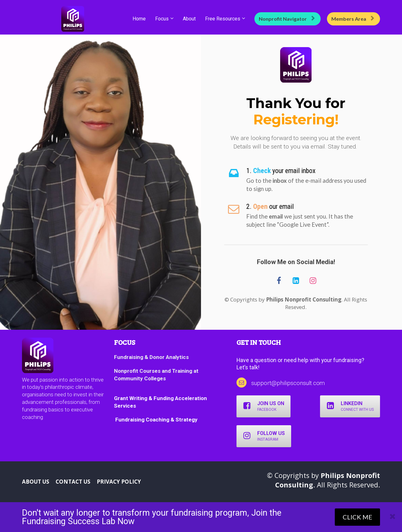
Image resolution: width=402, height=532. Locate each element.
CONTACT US (73, 482)
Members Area (353, 19)
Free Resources (223, 19)
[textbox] (307, 171)
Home (139, 19)
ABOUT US (36, 482)
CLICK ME (357, 517)
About (189, 19)
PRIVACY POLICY (119, 482)
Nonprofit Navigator (287, 19)
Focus (162, 19)
